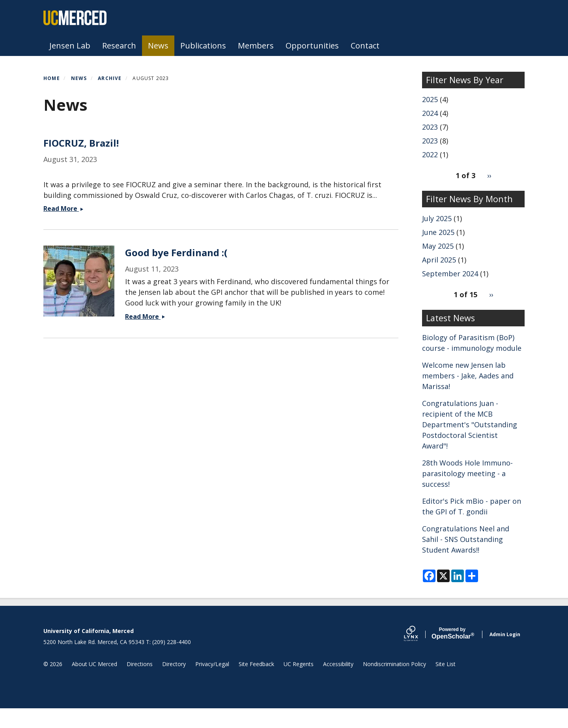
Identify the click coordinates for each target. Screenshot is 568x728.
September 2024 (450, 274)
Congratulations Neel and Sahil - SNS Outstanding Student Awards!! (466, 539)
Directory (174, 683)
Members (256, 46)
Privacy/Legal (212, 683)
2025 (430, 99)
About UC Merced (94, 683)
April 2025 (439, 260)
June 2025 (438, 232)
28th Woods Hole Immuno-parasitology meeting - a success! (467, 473)
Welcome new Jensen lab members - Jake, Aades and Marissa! (468, 376)
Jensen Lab (70, 46)
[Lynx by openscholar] (418, 654)
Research (119, 46)
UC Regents (299, 683)
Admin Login (505, 654)
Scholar (452, 653)
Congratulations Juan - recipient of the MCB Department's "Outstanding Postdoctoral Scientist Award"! (470, 425)
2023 (430, 127)
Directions (140, 683)
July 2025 (437, 218)
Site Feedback (256, 683)
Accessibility (338, 683)
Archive (110, 78)
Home (52, 78)
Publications (203, 46)
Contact (365, 46)
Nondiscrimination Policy (394, 683)
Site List (446, 683)
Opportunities (312, 46)
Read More (64, 464)
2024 (430, 113)
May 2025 (438, 246)
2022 (430, 155)
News (158, 46)
